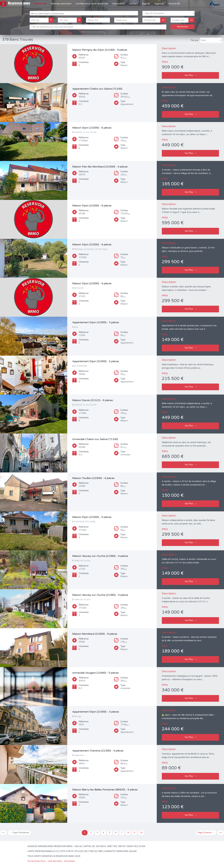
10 (141, 833)
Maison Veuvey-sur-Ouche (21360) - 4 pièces (100, 556)
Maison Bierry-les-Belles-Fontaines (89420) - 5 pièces (105, 790)
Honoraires (119, 4)
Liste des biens (55, 861)
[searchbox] (84, 13)
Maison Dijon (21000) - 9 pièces (92, 206)
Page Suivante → (206, 833)
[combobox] (84, 13)
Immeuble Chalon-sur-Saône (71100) (95, 439)
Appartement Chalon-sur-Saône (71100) (97, 89)
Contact (133, 4)
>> (221, 833)
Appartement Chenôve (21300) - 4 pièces (98, 751)
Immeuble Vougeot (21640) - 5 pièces (96, 673)
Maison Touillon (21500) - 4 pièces (93, 478)
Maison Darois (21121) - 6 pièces (93, 400)
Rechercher (40, 4)
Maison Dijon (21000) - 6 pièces (92, 128)
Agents (146, 4)
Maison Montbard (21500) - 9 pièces (95, 634)
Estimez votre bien (61, 4)
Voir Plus (190, 75)
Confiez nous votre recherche (92, 4)
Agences (159, 4)
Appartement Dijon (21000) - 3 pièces (96, 322)
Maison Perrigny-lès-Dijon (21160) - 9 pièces (100, 50)
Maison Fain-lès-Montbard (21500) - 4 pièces (100, 167)
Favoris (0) (174, 4)
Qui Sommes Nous (37, 861)
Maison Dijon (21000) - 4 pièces (92, 244)
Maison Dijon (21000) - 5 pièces (92, 517)
